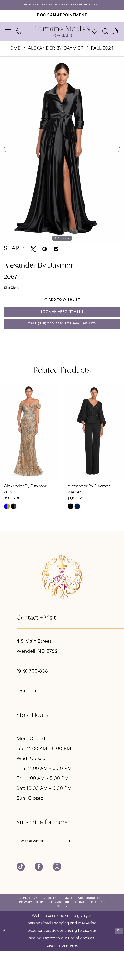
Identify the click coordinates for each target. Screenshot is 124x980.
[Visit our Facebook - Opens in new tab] (39, 896)
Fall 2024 (102, 54)
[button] (8, 37)
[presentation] (30, 457)
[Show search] (105, 37)
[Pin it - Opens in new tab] (45, 255)
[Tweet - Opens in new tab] (33, 255)
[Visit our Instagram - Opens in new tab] (57, 896)
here (73, 975)
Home (13, 54)
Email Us (26, 717)
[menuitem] (8, 37)
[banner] (62, 37)
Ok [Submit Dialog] (117, 960)
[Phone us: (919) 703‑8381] (19, 37)
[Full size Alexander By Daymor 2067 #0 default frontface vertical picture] (62, 155)
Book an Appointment (62, 329)
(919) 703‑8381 (33, 697)
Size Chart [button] (15, 295)
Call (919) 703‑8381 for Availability (62, 347)
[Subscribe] (94, 868)
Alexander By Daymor (56, 54)
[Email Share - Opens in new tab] (56, 255)
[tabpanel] (62, 155)
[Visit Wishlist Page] (95, 37)
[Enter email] (58, 868)
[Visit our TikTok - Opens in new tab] (21, 896)
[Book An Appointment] (62, 21)
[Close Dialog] (6, 960)
